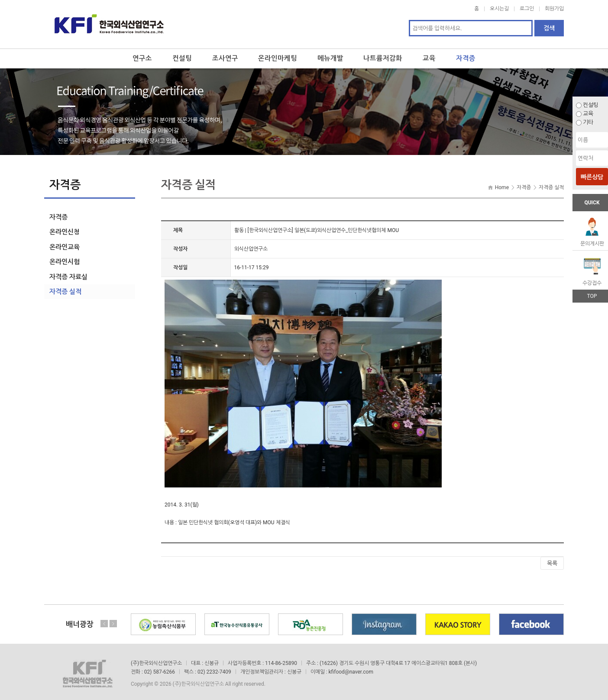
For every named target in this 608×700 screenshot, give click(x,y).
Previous (104, 620)
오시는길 (499, 9)
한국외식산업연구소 (109, 23)
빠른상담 (592, 177)
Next (113, 620)
